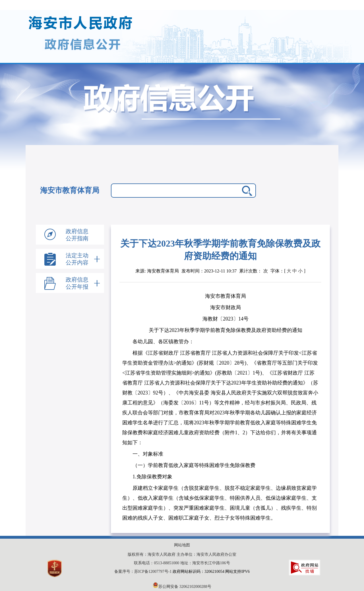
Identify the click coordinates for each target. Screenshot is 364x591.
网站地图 (182, 545)
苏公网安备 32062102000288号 (182, 587)
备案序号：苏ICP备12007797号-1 (143, 572)
